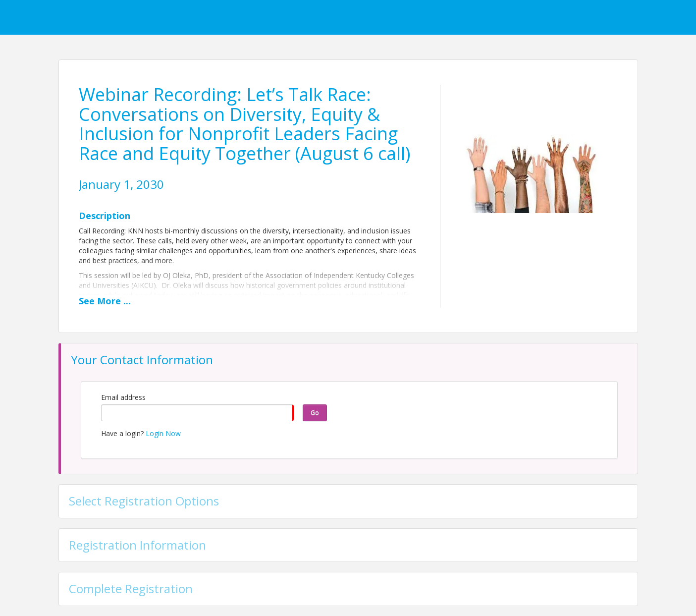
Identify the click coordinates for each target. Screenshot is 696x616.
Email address (123, 397)
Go (315, 413)
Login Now (163, 433)
